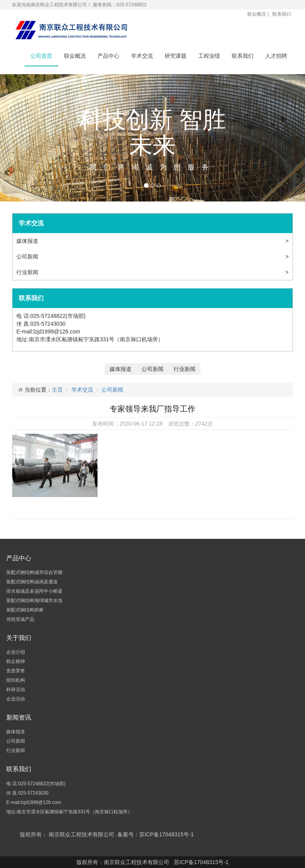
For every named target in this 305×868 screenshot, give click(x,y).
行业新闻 (28, 272)
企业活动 (17, 699)
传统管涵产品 (21, 619)
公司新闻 (28, 257)
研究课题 (176, 56)
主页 (57, 390)
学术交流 (142, 56)
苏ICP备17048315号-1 (201, 862)
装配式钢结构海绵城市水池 (35, 601)
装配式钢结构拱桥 (26, 610)
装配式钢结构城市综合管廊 (35, 572)
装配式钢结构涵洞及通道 (33, 582)
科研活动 (17, 690)
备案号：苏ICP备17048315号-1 (156, 834)
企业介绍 (17, 652)
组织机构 (16, 680)
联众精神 (17, 661)
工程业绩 (209, 56)
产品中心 (108, 56)
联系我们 (282, 14)
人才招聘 (276, 56)
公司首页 (41, 56)
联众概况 (257, 14)
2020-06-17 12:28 (141, 424)
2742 (201, 424)
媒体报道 (28, 241)
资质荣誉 (16, 671)
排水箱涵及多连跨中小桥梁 (35, 591)
